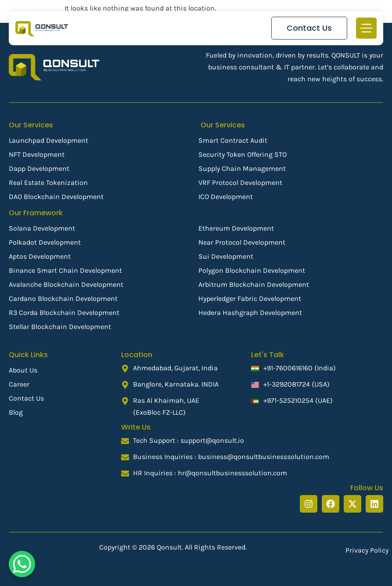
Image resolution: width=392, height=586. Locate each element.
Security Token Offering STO (243, 154)
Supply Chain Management (242, 168)
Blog (16, 412)
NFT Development (37, 154)
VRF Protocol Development (240, 183)
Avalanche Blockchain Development (66, 284)
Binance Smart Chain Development (65, 270)
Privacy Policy (367, 550)
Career (19, 384)
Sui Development (226, 256)
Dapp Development (39, 168)
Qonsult (169, 547)
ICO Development (226, 197)
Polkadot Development (45, 242)
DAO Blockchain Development (56, 197)
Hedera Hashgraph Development (250, 313)
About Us (23, 370)
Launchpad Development (49, 140)
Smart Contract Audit (233, 140)
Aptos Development (40, 256)
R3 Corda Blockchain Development (64, 313)
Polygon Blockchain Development (252, 270)
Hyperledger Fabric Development (250, 298)
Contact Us (26, 398)
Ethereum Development (236, 228)
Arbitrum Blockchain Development (254, 284)
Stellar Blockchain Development (60, 327)
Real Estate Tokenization (48, 183)
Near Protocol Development (242, 242)
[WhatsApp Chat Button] (22, 564)
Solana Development (42, 228)
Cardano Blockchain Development (63, 298)
